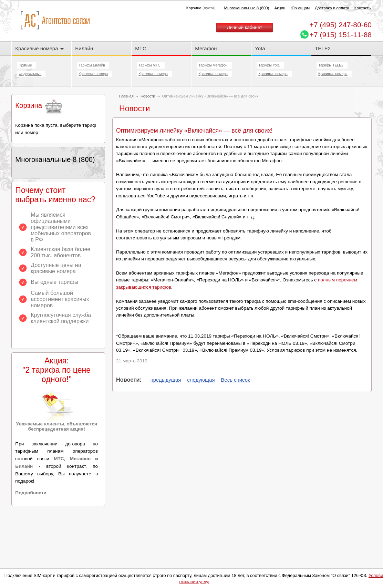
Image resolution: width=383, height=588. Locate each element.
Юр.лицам (300, 8)
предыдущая (166, 380)
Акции (280, 8)
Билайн (84, 48)
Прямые (25, 65)
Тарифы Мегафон (213, 65)
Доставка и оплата (332, 8)
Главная (126, 96)
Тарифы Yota (269, 65)
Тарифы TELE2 (331, 65)
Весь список (235, 380)
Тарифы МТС (149, 65)
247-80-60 (341, 25)
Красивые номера (39, 48)
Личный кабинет (245, 27)
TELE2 (323, 48)
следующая (201, 380)
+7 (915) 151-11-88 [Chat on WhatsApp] (341, 35)
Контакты (363, 8)
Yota (260, 48)
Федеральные (30, 74)
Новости (148, 96)
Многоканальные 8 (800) (246, 8)
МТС (141, 48)
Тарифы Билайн (92, 65)
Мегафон (206, 48)
